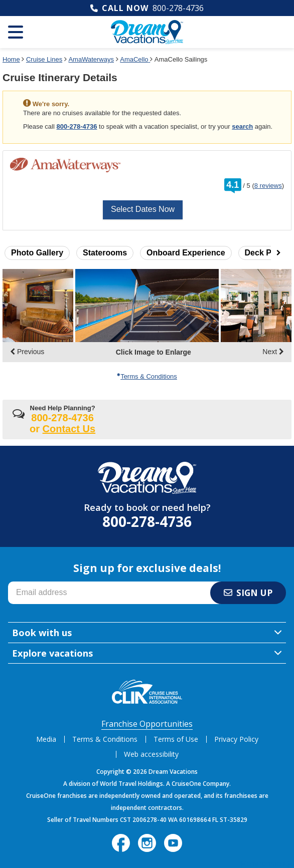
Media (46, 739)
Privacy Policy (236, 739)
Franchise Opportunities (147, 724)
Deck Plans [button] (266, 253)
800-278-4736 (178, 8)
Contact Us (69, 429)
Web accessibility (151, 754)
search (242, 126)
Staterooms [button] (105, 253)
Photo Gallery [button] (37, 253)
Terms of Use (176, 739)
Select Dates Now (143, 209)
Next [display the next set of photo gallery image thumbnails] (273, 352)
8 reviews (268, 186)
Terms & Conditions (147, 376)
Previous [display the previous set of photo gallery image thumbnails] (27, 352)
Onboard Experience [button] (186, 253)
